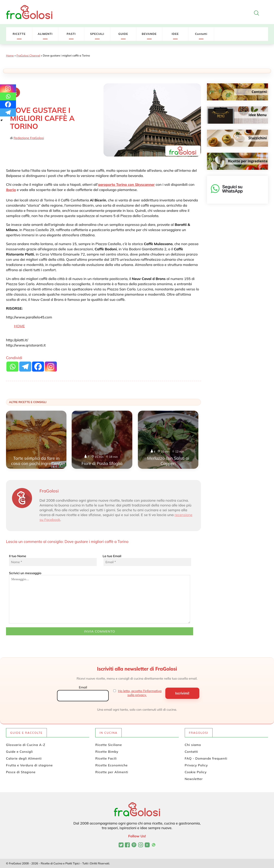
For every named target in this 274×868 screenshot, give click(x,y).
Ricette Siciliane (109, 745)
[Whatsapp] (8, 96)
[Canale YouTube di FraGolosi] (147, 845)
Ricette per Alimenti (112, 772)
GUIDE (123, 34)
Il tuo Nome (53, 560)
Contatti (201, 34)
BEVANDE (149, 34)
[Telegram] (8, 112)
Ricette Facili (106, 758)
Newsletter (194, 779)
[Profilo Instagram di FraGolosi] (141, 845)
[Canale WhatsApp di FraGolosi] (154, 845)
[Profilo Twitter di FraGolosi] (121, 845)
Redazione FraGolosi (29, 138)
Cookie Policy (196, 772)
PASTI (71, 34)
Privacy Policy (196, 765)
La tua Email (147, 560)
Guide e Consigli (19, 752)
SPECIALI (97, 34)
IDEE (175, 34)
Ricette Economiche (111, 765)
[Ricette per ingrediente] (237, 161)
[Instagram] (8, 88)
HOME (19, 326)
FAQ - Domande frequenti (206, 758)
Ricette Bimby (107, 752)
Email (83, 687)
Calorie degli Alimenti (24, 758)
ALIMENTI (45, 34)
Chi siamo (193, 745)
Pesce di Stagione (21, 772)
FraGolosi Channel (28, 56)
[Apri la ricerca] (256, 13)
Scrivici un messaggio (100, 597)
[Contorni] (237, 92)
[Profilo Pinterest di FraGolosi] (134, 845)
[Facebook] (8, 104)
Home (10, 56)
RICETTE (19, 34)
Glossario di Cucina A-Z (26, 745)
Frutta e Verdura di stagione (29, 765)
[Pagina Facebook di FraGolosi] (127, 845)
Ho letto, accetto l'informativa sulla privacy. (140, 693)
